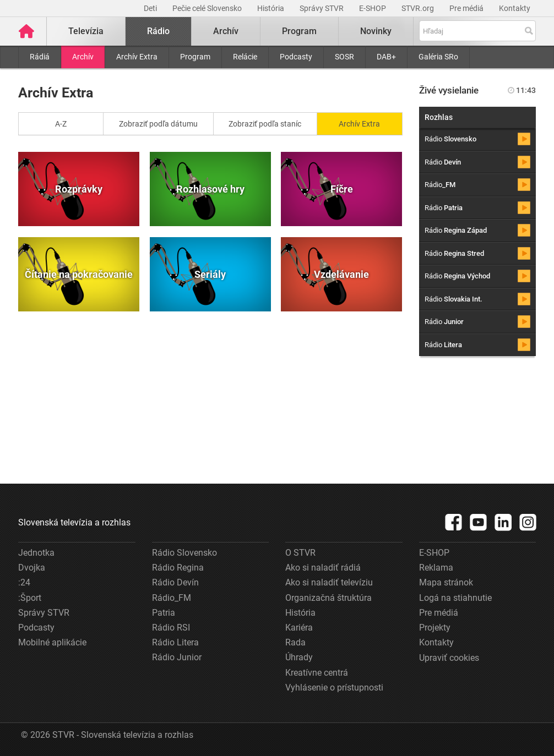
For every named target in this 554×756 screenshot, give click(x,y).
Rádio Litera (175, 642)
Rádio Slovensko (184, 553)
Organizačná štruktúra (328, 598)
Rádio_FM (172, 598)
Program (195, 57)
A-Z (61, 124)
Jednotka (36, 553)
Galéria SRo (438, 57)
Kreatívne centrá (317, 673)
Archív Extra (137, 57)
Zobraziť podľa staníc (265, 124)
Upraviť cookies (449, 658)
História (271, 8)
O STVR (300, 553)
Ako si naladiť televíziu (329, 582)
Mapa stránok (446, 582)
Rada (295, 642)
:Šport (30, 598)
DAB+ (386, 57)
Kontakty (515, 8)
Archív (83, 57)
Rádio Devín (175, 582)
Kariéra (299, 628)
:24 (24, 582)
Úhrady (299, 657)
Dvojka (32, 568)
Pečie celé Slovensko (208, 8)
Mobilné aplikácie (52, 642)
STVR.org (419, 8)
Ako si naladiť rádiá (323, 568)
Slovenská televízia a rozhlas (74, 522)
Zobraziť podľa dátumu (158, 124)
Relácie (245, 57)
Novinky (376, 31)
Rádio (158, 31)
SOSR (344, 57)
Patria (164, 613)
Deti (151, 8)
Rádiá (40, 57)
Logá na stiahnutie (455, 598)
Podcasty (296, 57)
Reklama (436, 568)
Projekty (435, 628)
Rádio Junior (177, 657)
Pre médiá (467, 8)
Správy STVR (322, 8)
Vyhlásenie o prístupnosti (334, 687)
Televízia (86, 31)
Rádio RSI (171, 628)
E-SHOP (373, 8)
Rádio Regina (178, 568)
